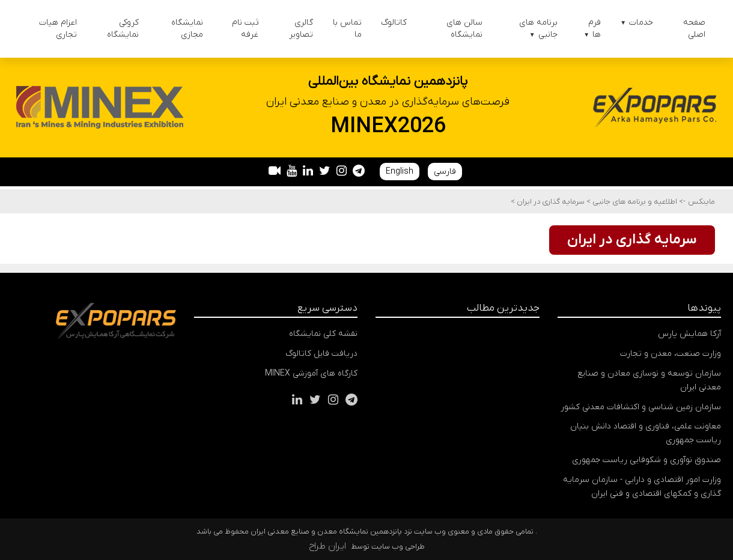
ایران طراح (327, 546)
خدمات (637, 23)
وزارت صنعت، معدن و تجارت (671, 354)
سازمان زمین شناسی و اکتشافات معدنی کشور (641, 407)
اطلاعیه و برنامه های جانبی (634, 202)
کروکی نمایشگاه (123, 29)
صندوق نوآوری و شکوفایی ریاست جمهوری (646, 460)
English (400, 172)
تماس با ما (347, 29)
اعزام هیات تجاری (58, 29)
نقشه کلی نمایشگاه (323, 334)
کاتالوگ (394, 23)
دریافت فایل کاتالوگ (321, 354)
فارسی (445, 172)
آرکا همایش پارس (689, 334)
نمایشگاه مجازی (187, 29)
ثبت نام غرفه (245, 29)
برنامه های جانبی (538, 29)
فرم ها (592, 29)
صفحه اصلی (694, 29)
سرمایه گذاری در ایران (550, 202)
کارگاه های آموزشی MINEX (311, 373)
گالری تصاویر (301, 29)
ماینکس (701, 202)
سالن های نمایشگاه (464, 29)
